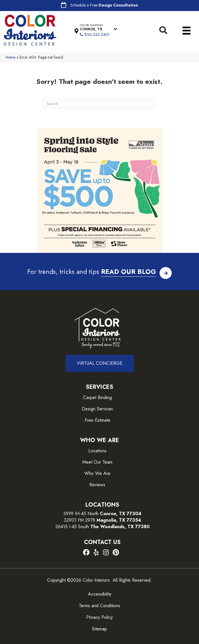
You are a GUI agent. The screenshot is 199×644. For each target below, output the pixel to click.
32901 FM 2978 (102, 520)
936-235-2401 (97, 35)
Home (11, 57)
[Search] (100, 104)
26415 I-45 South (102, 527)
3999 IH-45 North (81, 514)
